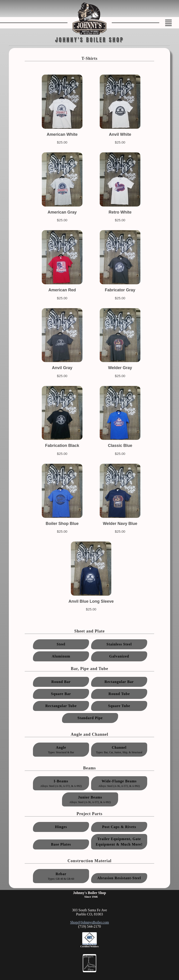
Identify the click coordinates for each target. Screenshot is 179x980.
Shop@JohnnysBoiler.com (90, 922)
